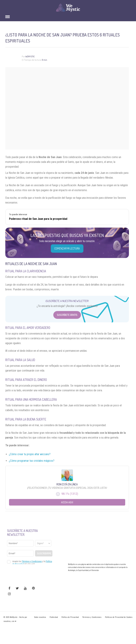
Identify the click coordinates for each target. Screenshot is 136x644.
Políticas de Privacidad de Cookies (119, 617)
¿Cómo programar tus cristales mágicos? (32, 461)
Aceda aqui (67, 502)
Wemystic (30, 56)
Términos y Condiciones (92, 617)
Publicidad (54, 617)
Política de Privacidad (70, 617)
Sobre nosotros (40, 617)
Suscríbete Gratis (67, 315)
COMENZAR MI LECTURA (67, 248)
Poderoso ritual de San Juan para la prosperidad (38, 219)
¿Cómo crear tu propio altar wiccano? (30, 454)
